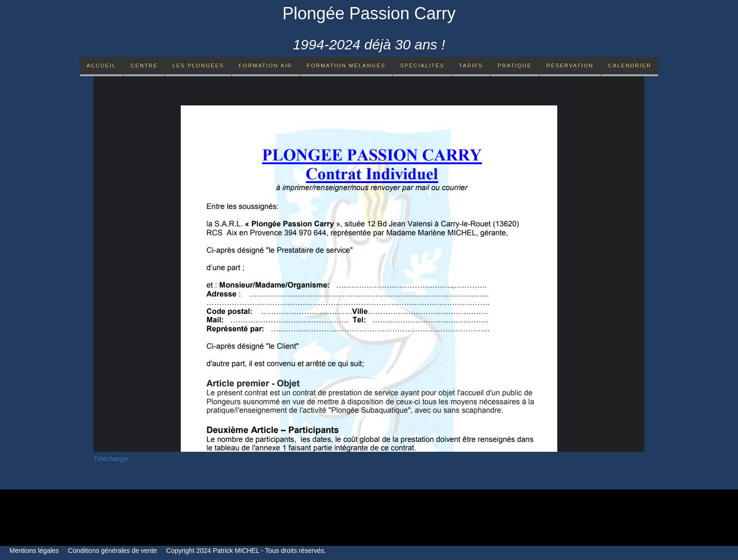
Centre (144, 65)
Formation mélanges (346, 65)
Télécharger (111, 459)
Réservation (570, 65)
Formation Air (265, 65)
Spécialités (422, 65)
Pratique (514, 65)
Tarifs (471, 65)
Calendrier (630, 65)
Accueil (101, 65)
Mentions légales (34, 551)
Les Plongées (198, 65)
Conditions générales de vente (113, 551)
